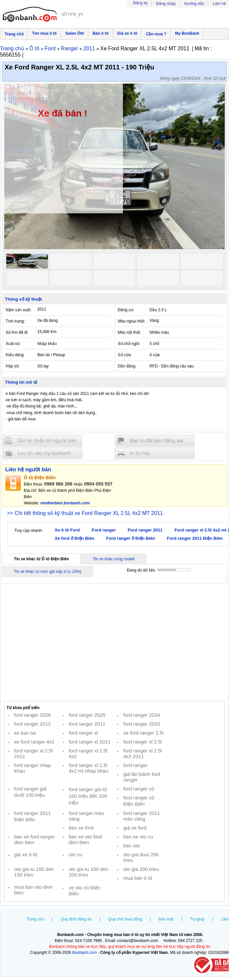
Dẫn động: (127, 366)
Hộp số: (13, 366)
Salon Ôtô (75, 33)
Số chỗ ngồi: (129, 344)
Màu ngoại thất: (132, 321)
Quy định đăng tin (76, 919)
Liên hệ (219, 4)
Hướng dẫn (194, 4)
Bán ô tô (100, 33)
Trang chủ (14, 34)
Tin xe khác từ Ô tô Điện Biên (41, 559)
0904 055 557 (98, 484)
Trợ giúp (197, 919)
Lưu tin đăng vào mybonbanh (42, 453)
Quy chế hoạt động (125, 919)
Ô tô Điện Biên (40, 478)
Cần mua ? (156, 34)
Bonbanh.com (85, 953)
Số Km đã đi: (17, 332)
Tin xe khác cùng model (114, 559)
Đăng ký (140, 3)
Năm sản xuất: (19, 310)
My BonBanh (187, 33)
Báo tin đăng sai (155, 441)
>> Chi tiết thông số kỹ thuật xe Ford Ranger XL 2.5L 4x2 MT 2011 (85, 513)
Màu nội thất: (130, 332)
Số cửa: (125, 355)
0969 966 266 (58, 484)
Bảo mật (166, 919)
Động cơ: (126, 310)
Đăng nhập (166, 4)
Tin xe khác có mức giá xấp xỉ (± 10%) (48, 572)
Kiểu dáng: (15, 355)
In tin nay (155, 453)
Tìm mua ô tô (44, 33)
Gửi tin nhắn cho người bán (42, 441)
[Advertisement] (114, 642)
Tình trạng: (15, 321)
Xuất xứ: (13, 344)
